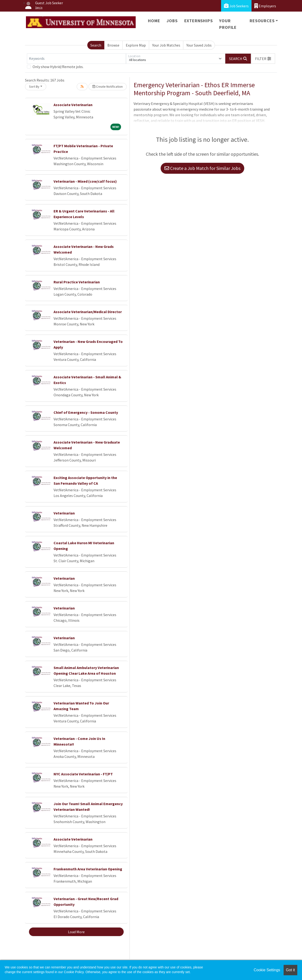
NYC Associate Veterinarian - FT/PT (83, 774)
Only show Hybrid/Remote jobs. (58, 67)
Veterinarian (64, 513)
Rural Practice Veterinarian (77, 282)
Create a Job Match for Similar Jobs (202, 168)
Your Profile (228, 24)
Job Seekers (236, 6)
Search (96, 45)
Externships (199, 21)
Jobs (172, 21)
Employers (265, 6)
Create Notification (108, 86)
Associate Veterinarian (73, 105)
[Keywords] (76, 59)
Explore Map (136, 45)
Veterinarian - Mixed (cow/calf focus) (85, 181)
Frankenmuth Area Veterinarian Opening (88, 869)
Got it (290, 970)
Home (154, 21)
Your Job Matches (166, 45)
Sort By (34, 86)
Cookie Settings (267, 970)
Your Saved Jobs (199, 45)
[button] (263, 59)
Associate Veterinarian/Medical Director (88, 312)
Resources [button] (262, 21)
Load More (76, 932)
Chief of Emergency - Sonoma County (86, 412)
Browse (113, 45)
